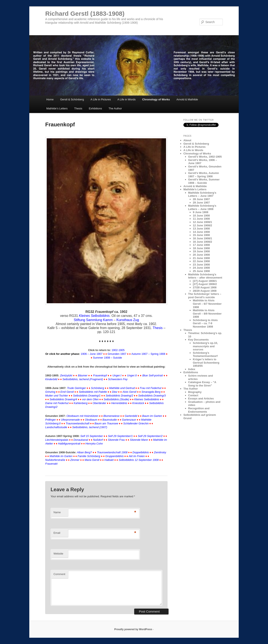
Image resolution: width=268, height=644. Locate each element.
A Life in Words (127, 99)
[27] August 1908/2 (205, 284)
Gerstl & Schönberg (72, 99)
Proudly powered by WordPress (133, 629)
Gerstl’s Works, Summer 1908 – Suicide (204, 181)
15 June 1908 (201, 235)
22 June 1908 (201, 261)
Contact (193, 395)
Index (192, 369)
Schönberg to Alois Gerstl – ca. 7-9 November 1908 (205, 323)
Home (50, 99)
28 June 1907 (201, 199)
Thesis (78, 108)
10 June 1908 (201, 216)
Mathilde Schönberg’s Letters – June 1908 (202, 207)
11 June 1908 (201, 219)
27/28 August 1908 (205, 287)
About (187, 140)
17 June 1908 (201, 245)
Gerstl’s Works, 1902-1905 (205, 157)
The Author (115, 108)
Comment (59, 574)
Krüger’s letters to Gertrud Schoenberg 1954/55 (206, 363)
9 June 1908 (201, 212)
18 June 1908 (201, 248)
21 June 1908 (201, 258)
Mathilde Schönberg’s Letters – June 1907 (202, 194)
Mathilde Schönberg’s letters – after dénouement (205, 276)
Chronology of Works (156, 99)
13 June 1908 (201, 229)
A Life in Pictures (101, 99)
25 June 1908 (201, 271)
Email (57, 533)
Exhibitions (95, 108)
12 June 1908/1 (202, 222)
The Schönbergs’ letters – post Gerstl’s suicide (205, 296)
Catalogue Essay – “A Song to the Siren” (202, 384)
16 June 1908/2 (202, 242)
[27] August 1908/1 (205, 281)
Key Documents (198, 340)
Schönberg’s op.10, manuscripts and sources (205, 346)
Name (57, 512)
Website (58, 554)
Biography (195, 392)
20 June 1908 (201, 255)
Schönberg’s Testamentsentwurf (205, 354)
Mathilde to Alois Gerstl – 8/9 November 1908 (207, 314)
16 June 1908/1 (202, 238)
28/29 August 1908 (205, 291)
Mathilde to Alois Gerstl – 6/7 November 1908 (207, 304)
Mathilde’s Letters (57, 108)
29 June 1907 (201, 203)
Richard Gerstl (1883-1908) (85, 14)
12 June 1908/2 (202, 225)
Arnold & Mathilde (187, 99)
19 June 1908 (201, 251)
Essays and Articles (201, 398)
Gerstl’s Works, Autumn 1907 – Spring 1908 (204, 175)
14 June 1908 (201, 232)
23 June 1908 (201, 265)
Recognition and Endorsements (199, 410)
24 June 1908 (201, 268)
